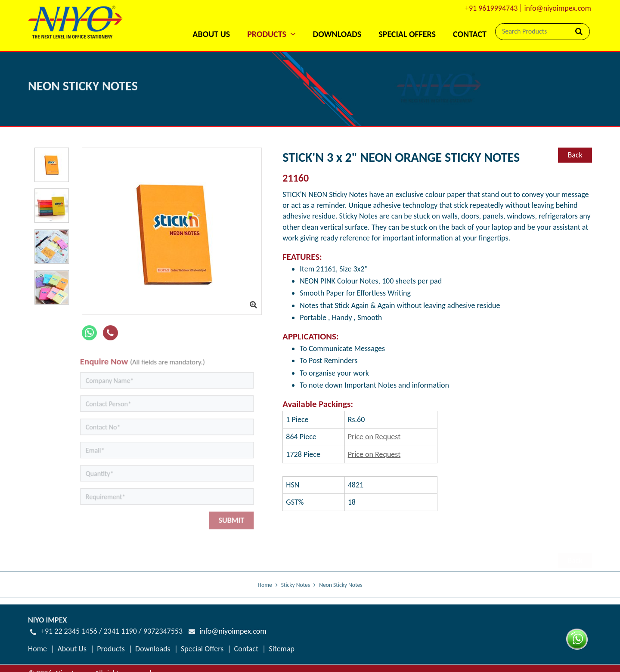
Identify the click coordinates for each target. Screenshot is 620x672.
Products (111, 649)
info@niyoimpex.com (558, 8)
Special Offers (407, 34)
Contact (470, 34)
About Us (211, 34)
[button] (271, 23)
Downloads (337, 34)
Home (265, 591)
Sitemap (282, 649)
